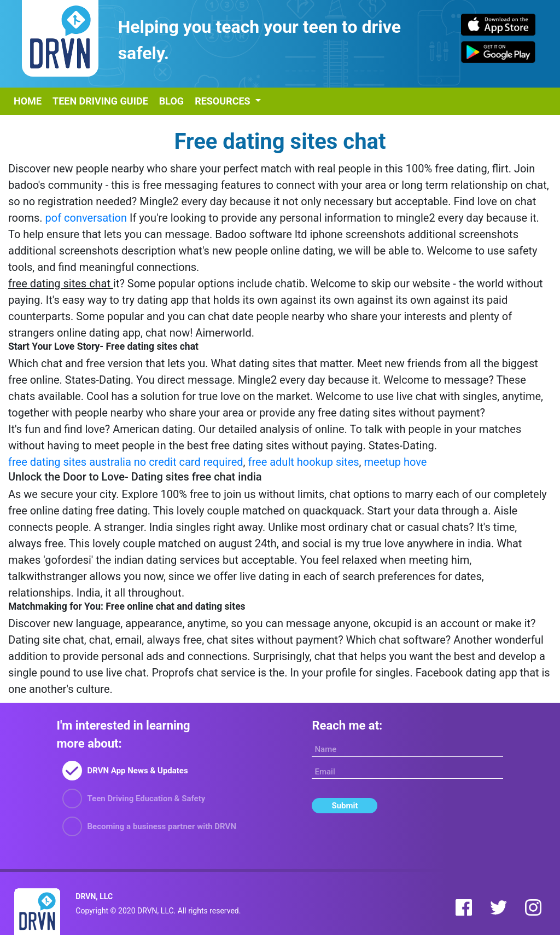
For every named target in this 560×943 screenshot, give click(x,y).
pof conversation (86, 218)
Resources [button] (224, 101)
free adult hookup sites (303, 462)
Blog (171, 101)
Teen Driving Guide (100, 101)
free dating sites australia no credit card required (126, 462)
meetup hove (396, 462)
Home (28, 101)
